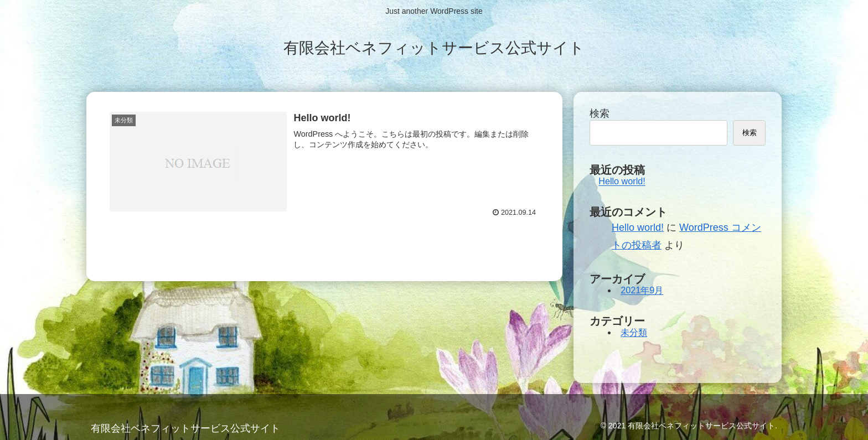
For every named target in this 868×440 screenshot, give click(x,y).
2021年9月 (642, 291)
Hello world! (622, 182)
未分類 (634, 333)
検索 (600, 113)
